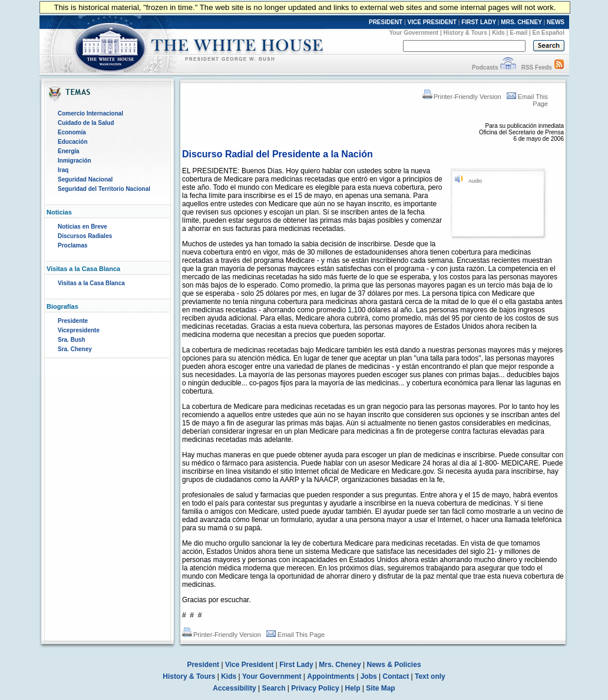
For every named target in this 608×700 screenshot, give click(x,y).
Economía (72, 132)
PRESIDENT (386, 22)
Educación (73, 142)
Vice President (250, 665)
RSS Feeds (537, 67)
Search (274, 688)
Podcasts (485, 67)
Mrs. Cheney (340, 665)
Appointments (331, 676)
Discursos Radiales (85, 236)
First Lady (296, 665)
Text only (430, 676)
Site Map (380, 688)
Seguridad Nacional (85, 179)
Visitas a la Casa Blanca (91, 283)
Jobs (369, 676)
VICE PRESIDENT (432, 22)
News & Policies (394, 665)
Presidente (73, 321)
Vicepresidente (79, 330)
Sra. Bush (72, 340)
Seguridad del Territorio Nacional (104, 189)
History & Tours (465, 33)
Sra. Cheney (75, 349)
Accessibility (234, 688)
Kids (498, 33)
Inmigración (75, 161)
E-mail (518, 33)
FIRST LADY (479, 22)
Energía (69, 151)
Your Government (414, 33)
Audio (475, 181)
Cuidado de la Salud (86, 123)
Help (353, 688)
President (203, 665)
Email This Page (295, 635)
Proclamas (73, 245)
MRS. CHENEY (521, 22)
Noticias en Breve (82, 227)
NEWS (556, 22)
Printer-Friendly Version (462, 97)
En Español (548, 33)
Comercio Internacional (90, 113)
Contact (396, 676)
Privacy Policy (315, 688)
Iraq (63, 170)
